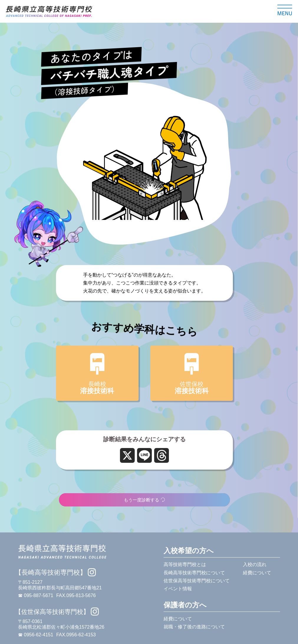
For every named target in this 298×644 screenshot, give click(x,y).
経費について (257, 573)
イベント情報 (178, 589)
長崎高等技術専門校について (194, 573)
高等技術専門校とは (185, 564)
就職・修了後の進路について (194, 627)
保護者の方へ (185, 605)
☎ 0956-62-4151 (36, 635)
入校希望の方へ (189, 551)
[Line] (144, 456)
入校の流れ (255, 564)
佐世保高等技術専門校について (197, 581)
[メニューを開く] (285, 10)
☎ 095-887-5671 (36, 595)
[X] (127, 456)
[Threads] (162, 456)
